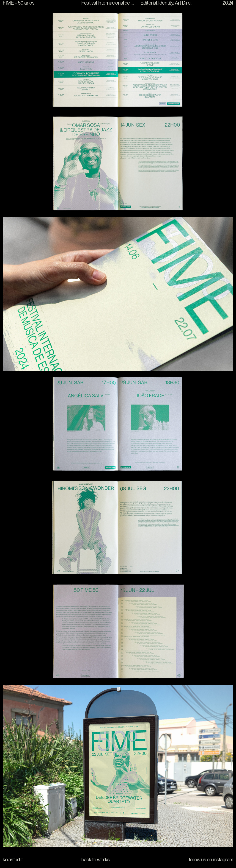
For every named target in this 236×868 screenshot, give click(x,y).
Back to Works (96, 860)
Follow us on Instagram (211, 860)
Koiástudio (13, 860)
